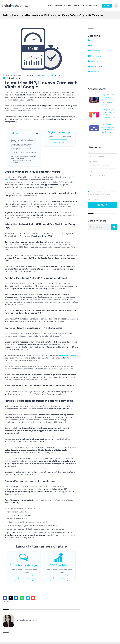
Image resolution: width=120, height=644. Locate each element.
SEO (47, 75)
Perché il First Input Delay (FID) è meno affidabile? (22, 149)
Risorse (77, 6)
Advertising (94, 51)
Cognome (92, 162)
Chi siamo (94, 6)
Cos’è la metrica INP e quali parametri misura (24, 140)
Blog (85, 6)
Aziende (68, 6)
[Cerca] (114, 227)
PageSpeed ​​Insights (68, 355)
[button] (37, 133)
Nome (91, 152)
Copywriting (95, 56)
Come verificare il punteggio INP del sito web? (23, 153)
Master (59, 6)
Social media (95, 61)
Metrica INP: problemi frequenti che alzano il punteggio (23, 157)
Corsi (51, 6)
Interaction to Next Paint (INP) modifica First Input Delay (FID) (22, 144)
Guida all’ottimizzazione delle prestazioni (21, 161)
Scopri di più (59, 142)
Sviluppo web (95, 66)
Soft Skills (93, 72)
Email (91, 171)
